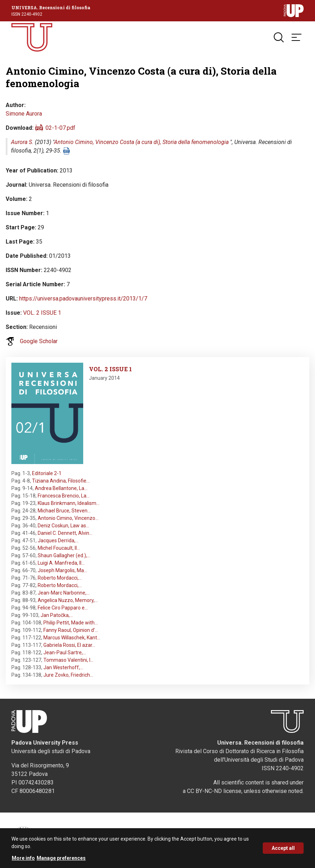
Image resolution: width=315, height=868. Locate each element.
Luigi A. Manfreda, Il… (61, 563)
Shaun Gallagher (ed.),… (64, 555)
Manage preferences (61, 861)
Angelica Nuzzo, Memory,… (68, 600)
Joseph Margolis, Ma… (62, 570)
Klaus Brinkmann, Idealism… (69, 503)
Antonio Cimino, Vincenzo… (68, 518)
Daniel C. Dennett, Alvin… (65, 533)
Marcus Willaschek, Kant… (72, 638)
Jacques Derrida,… (58, 540)
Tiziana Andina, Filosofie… (61, 481)
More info (23, 861)
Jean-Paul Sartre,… (65, 653)
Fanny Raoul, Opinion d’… (71, 630)
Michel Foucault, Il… (59, 548)
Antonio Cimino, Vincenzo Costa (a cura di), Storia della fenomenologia (141, 142)
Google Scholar (39, 341)
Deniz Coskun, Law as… (63, 526)
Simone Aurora (24, 114)
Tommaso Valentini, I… (68, 660)
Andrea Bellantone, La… (61, 488)
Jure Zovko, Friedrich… (68, 675)
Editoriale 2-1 (47, 473)
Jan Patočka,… (57, 615)
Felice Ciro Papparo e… (63, 608)
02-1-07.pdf (60, 128)
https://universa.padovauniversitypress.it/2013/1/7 (83, 299)
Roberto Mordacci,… (60, 578)
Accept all (283, 851)
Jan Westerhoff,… (63, 667)
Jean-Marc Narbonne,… (64, 593)
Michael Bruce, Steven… (64, 511)
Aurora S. (22, 142)
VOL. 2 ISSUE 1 (42, 313)
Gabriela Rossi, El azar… (69, 645)
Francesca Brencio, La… (64, 496)
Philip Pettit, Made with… (71, 623)
